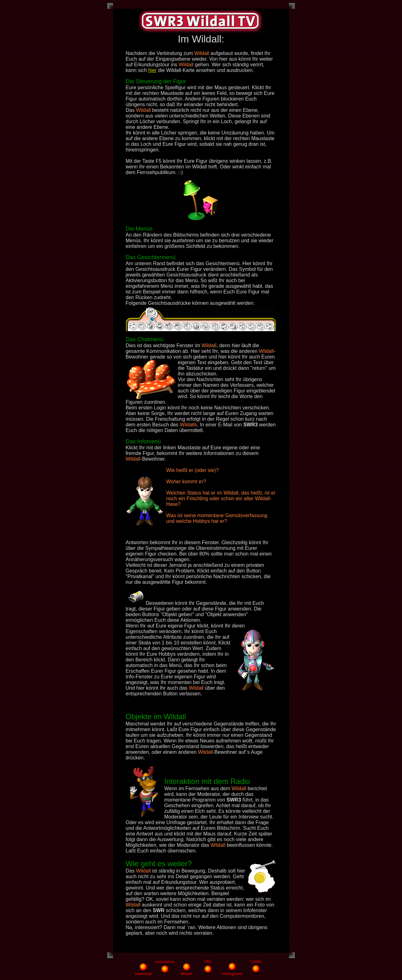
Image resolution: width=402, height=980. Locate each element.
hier (152, 70)
